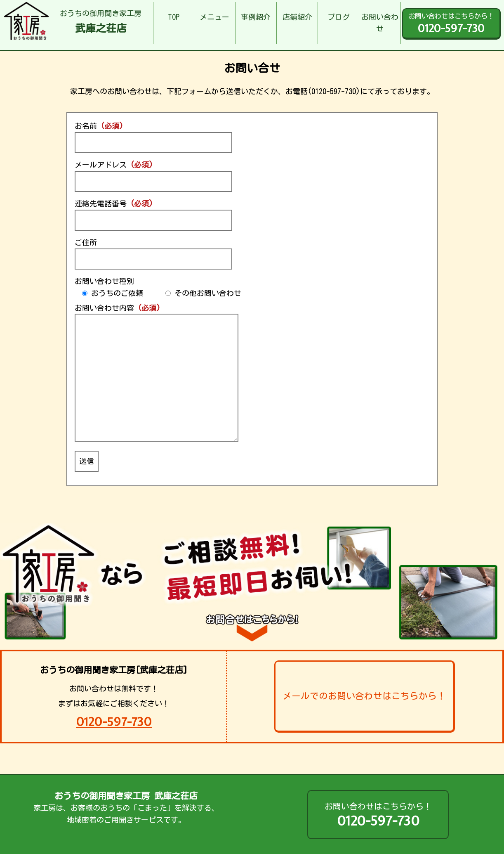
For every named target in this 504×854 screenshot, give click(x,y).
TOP (174, 17)
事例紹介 (256, 17)
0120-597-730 (114, 722)
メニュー (214, 17)
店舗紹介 (297, 17)
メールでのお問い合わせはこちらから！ (364, 696)
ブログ (339, 17)
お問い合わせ (380, 23)
